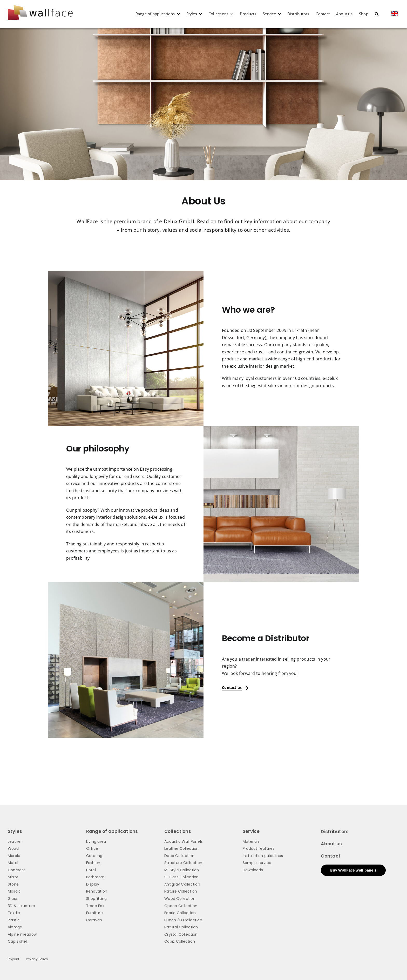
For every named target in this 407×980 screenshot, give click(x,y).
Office (92, 848)
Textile (14, 913)
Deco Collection (179, 856)
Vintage (15, 927)
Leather (15, 841)
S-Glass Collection (181, 877)
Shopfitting (97, 899)
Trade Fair (95, 906)
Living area (96, 841)
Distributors (335, 832)
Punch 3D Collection (183, 920)
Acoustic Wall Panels (184, 841)
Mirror (13, 877)
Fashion (93, 863)
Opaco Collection (181, 906)
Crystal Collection (181, 934)
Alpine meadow (22, 934)
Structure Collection (183, 863)
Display (93, 884)
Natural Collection (181, 927)
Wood (13, 848)
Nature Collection (181, 891)
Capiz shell (18, 941)
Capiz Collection (180, 941)
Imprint (14, 959)
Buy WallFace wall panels (353, 870)
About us (331, 844)
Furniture (94, 913)
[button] (377, 14)
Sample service (257, 863)
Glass (13, 899)
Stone (13, 884)
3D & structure (21, 906)
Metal (13, 863)
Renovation (97, 891)
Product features (259, 848)
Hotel (91, 870)
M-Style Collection (182, 870)
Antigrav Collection (182, 884)
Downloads (253, 870)
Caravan (94, 920)
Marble (14, 856)
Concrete (17, 870)
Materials (251, 841)
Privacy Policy (37, 959)
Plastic (14, 920)
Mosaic (14, 891)
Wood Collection (180, 899)
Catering (94, 856)
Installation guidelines (263, 856)
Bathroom (96, 877)
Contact (331, 856)
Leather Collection (181, 848)
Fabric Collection (180, 913)
